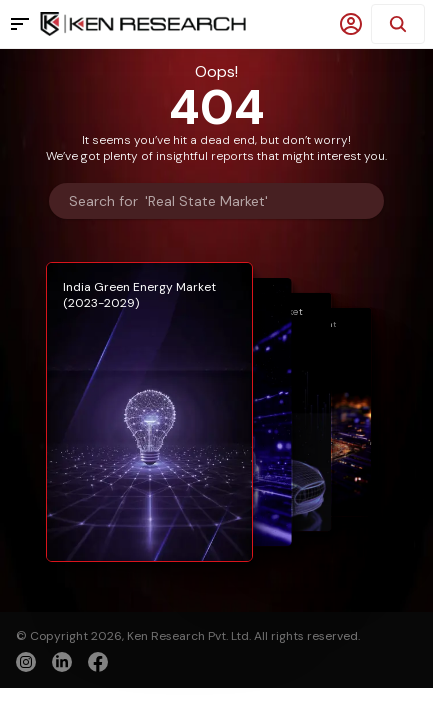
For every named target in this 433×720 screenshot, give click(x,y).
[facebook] (98, 664)
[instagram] (26, 662)
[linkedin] (62, 662)
